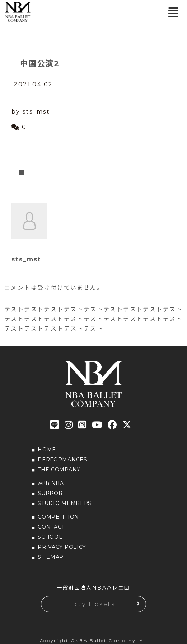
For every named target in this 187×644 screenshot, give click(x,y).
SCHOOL (50, 537)
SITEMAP (51, 557)
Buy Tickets (93, 604)
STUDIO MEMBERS (65, 503)
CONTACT (51, 527)
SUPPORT (52, 493)
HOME (47, 450)
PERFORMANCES (62, 460)
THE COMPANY (59, 470)
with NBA (51, 483)
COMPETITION (58, 517)
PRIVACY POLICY (62, 547)
